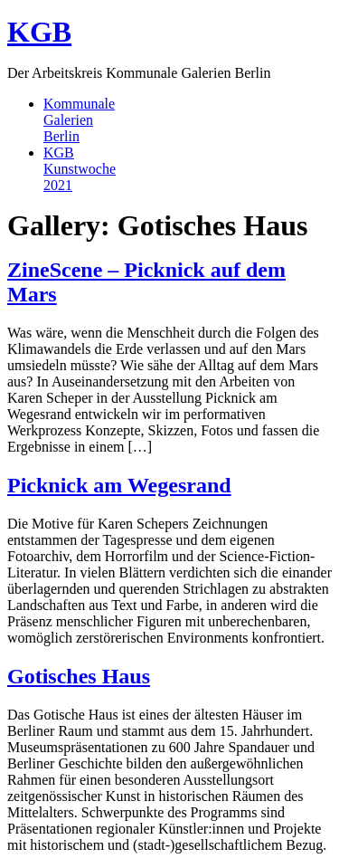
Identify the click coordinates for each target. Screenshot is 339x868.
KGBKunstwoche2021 (80, 169)
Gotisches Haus (79, 676)
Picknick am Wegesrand (119, 485)
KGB (39, 32)
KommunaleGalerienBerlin (79, 120)
